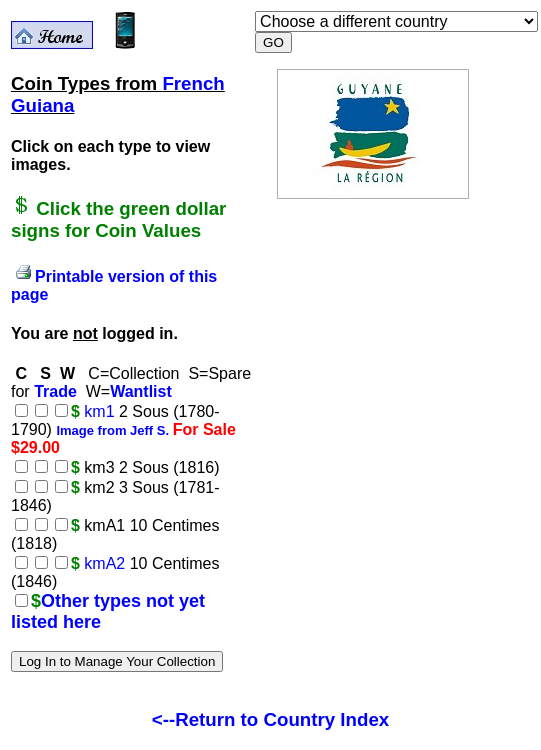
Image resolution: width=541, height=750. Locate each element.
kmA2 (104, 563)
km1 (99, 411)
